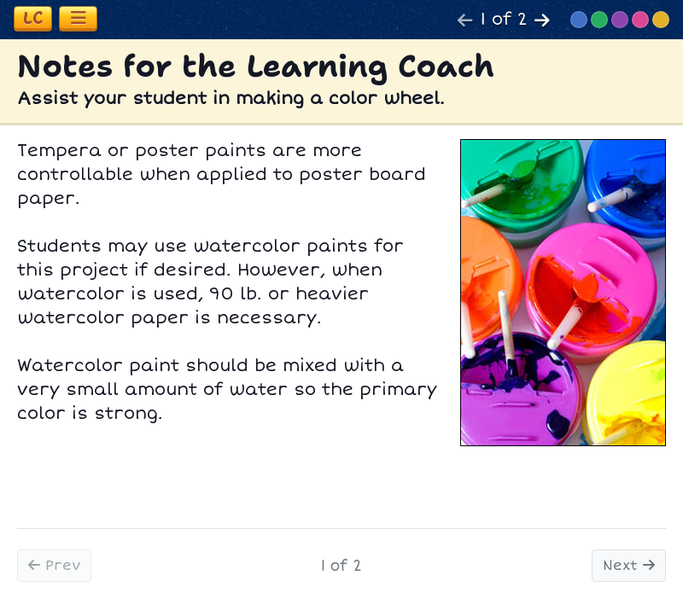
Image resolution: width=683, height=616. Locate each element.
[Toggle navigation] (78, 19)
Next (629, 566)
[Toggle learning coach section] (33, 19)
